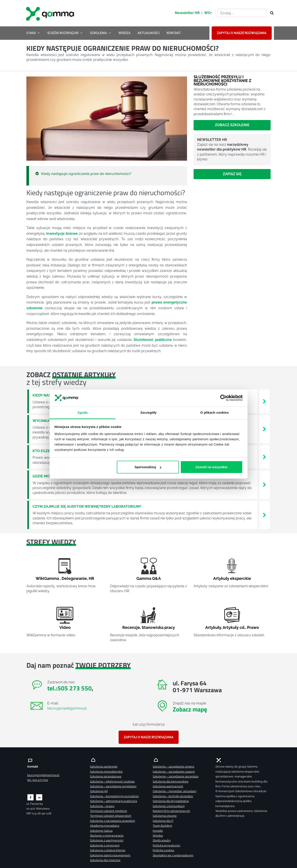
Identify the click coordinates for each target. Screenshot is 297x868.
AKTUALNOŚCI (148, 33)
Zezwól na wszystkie (211, 467)
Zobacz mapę (190, 709)
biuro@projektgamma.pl (67, 708)
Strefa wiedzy (162, 840)
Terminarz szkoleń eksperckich (111, 816)
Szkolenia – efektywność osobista (112, 782)
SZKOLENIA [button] (101, 33)
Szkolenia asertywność (168, 786)
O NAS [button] (33, 33)
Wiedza (158, 836)
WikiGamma (47, 578)
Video (65, 627)
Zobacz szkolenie (232, 125)
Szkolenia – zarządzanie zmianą (173, 767)
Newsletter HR (187, 13)
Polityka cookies (163, 850)
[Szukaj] (271, 13)
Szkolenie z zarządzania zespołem (113, 821)
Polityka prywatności (166, 845)
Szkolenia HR (99, 791)
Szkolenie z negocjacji (105, 845)
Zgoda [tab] (82, 412)
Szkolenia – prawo (102, 806)
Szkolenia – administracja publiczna (114, 801)
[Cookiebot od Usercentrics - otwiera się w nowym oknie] (223, 398)
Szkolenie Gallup (101, 831)
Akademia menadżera (105, 826)
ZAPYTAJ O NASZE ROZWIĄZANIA (242, 33)
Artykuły (213, 627)
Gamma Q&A (149, 578)
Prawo (253, 627)
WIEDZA (124, 33)
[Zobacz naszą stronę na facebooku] (30, 797)
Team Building (162, 826)
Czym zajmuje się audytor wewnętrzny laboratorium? (87, 507)
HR (91, 578)
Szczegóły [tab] (148, 412)
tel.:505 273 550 (70, 688)
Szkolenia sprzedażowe (106, 776)
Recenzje (131, 627)
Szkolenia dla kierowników (171, 782)
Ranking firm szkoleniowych (171, 811)
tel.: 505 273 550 (38, 780)
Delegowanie (74, 578)
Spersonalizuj (148, 467)
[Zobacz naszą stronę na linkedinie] (39, 797)
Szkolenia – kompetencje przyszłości (114, 796)
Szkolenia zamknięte (104, 767)
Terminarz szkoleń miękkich (109, 811)
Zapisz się (232, 174)
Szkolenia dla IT (163, 821)
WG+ (208, 13)
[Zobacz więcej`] (264, 401)
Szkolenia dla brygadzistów (171, 801)
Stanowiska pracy (158, 627)
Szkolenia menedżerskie (106, 772)
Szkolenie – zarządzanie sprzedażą (176, 776)
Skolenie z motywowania (107, 836)
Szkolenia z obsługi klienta (108, 850)
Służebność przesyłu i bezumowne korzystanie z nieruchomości (222, 80)
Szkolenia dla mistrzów (105, 860)
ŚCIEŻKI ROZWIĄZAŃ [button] (65, 33)
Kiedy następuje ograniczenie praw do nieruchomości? (86, 174)
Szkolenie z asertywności (107, 840)
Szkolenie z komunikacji (169, 806)
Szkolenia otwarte (165, 816)
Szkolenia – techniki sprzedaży (173, 796)
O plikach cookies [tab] (214, 412)
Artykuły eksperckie (232, 578)
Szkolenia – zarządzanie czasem (174, 772)
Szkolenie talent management (110, 855)
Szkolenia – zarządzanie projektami (113, 786)
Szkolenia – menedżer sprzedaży (175, 791)
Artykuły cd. (234, 627)
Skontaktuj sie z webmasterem (173, 855)
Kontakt (158, 831)
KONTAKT (174, 33)
